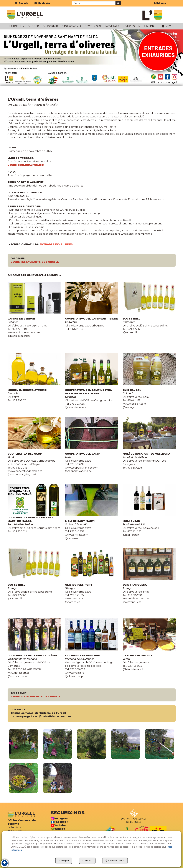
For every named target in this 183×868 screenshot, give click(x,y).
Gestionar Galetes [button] (115, 861)
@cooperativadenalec (78, 471)
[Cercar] (118, 3)
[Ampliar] (23, 744)
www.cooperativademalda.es (25, 471)
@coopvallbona (17, 676)
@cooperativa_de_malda (22, 475)
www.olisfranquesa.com (137, 599)
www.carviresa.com (77, 535)
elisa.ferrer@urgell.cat (21, 234)
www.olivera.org (75, 673)
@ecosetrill (130, 332)
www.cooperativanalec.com (82, 468)
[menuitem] (23, 3)
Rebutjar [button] (87, 861)
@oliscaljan (129, 407)
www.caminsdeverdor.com (24, 332)
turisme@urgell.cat (24, 716)
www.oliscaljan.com (134, 404)
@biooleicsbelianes (19, 336)
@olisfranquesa (132, 602)
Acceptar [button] (64, 861)
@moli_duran (131, 535)
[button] (23, 3)
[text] (94, 3)
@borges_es (73, 602)
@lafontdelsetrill (133, 669)
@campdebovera (76, 407)
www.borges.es (74, 599)
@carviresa (72, 538)
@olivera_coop (74, 676)
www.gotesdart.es (18, 673)
